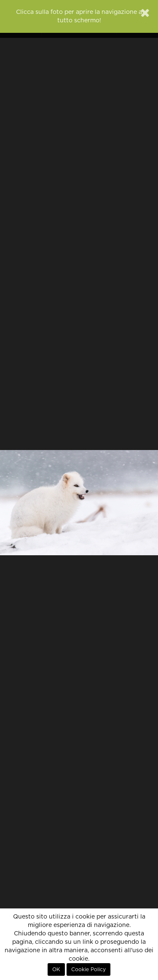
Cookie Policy (88, 969)
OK (56, 969)
